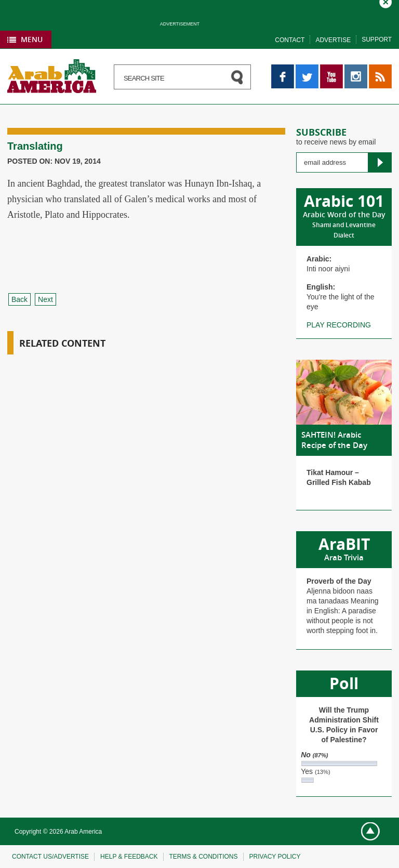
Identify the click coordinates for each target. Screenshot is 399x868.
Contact (290, 40)
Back (19, 299)
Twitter (306, 69)
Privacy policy (275, 857)
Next (45, 299)
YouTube (331, 69)
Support (377, 40)
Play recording (339, 325)
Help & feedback (129, 857)
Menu (32, 39)
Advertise (333, 40)
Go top (366, 832)
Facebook (283, 69)
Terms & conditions (204, 857)
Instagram (356, 69)
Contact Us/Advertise (50, 857)
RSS (376, 69)
